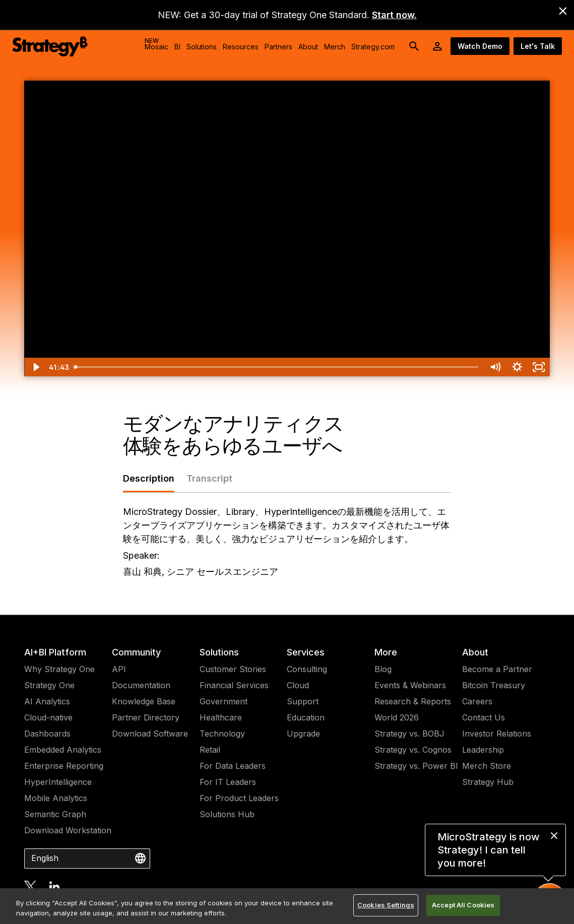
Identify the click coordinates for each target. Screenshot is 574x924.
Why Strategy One (59, 669)
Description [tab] (149, 478)
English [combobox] (45, 858)
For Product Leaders (239, 798)
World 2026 (397, 717)
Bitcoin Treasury (494, 685)
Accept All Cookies (463, 905)
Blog (383, 669)
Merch (335, 47)
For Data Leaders (233, 766)
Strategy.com (373, 47)
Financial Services (234, 685)
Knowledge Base (144, 701)
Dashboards (47, 734)
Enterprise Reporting (64, 766)
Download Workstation (68, 830)
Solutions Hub (227, 814)
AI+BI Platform (55, 652)
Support (303, 701)
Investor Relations (497, 734)
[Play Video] (35, 367)
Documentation (141, 685)
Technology (222, 734)
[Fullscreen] (539, 367)
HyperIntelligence (58, 782)
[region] (287, 906)
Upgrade (303, 734)
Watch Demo (480, 46)
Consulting (307, 669)
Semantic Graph (55, 814)
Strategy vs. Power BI (416, 766)
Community (136, 652)
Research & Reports (413, 701)
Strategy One (49, 685)
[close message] (554, 836)
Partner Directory (146, 717)
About (475, 652)
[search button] (414, 46)
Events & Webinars (410, 685)
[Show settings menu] (517, 367)
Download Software (150, 734)
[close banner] (563, 11)
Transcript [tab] (209, 478)
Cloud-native (48, 717)
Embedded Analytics (63, 750)
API (119, 669)
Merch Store (487, 766)
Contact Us (484, 717)
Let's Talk (538, 46)
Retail (210, 750)
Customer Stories (233, 669)
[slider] (277, 367)
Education (306, 717)
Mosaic (156, 44)
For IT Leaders (228, 782)
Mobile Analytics (56, 798)
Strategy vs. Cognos (413, 750)
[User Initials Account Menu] (437, 46)
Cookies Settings (386, 905)
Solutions (219, 652)
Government (224, 701)
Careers (477, 701)
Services (306, 652)
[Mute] (495, 367)
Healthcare (221, 717)
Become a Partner (497, 669)
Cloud (298, 685)
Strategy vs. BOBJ (409, 734)
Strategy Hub (488, 782)
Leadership (483, 750)
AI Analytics (47, 701)
